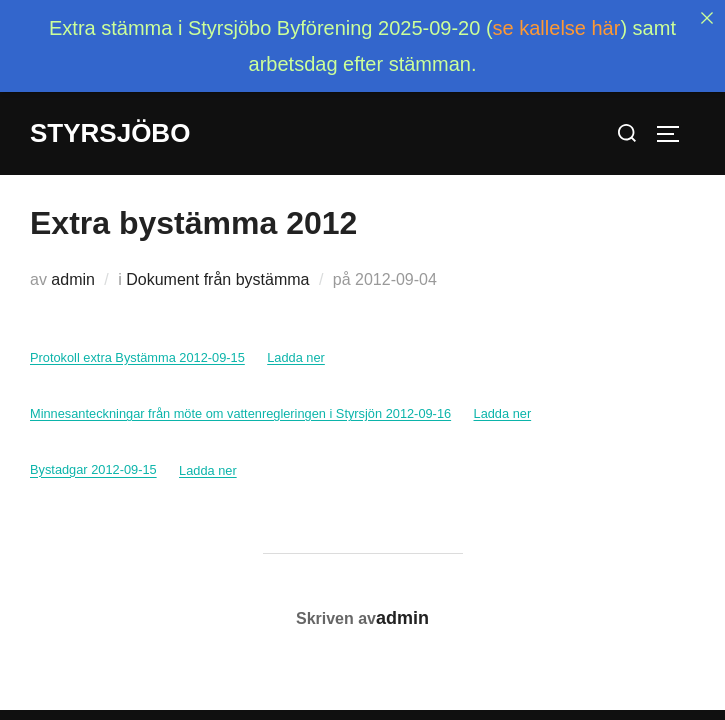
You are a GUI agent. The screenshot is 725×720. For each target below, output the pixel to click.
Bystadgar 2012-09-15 (93, 449)
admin (73, 258)
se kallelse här (557, 28)
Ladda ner (296, 336)
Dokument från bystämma (217, 258)
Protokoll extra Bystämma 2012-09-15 (137, 336)
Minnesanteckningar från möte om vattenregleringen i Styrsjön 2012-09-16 (240, 392)
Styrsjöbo (110, 133)
